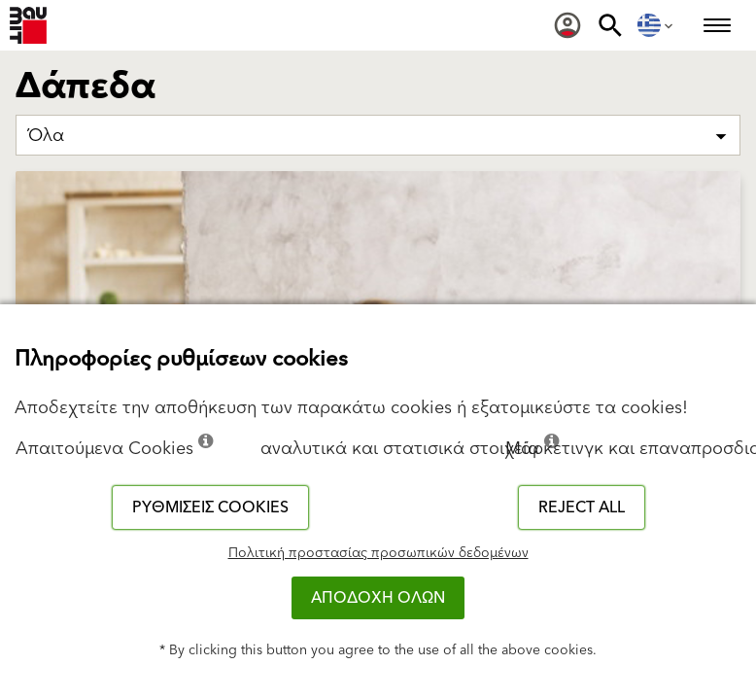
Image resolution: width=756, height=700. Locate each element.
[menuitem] (567, 25)
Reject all (582, 507)
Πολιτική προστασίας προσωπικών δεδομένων (378, 553)
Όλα (46, 136)
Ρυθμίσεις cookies (210, 507)
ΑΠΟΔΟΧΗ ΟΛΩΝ (378, 598)
